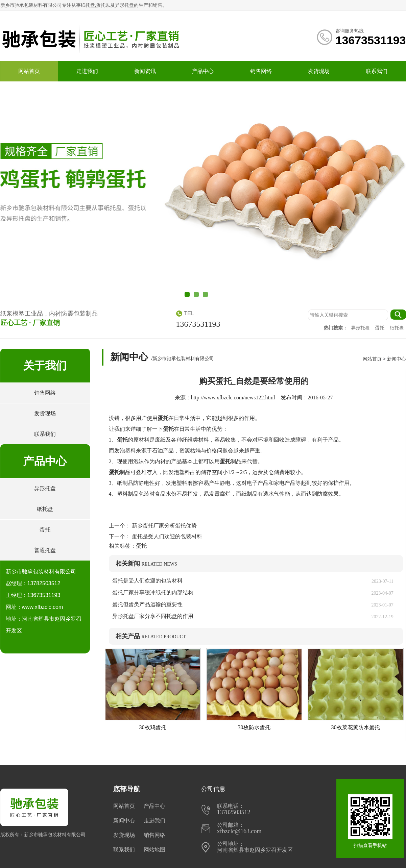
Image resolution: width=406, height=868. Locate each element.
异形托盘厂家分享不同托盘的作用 (153, 616)
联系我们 (377, 71)
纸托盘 (397, 328)
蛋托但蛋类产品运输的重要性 (147, 604)
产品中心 (203, 71)
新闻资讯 (145, 71)
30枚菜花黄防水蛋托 (356, 727)
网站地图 (154, 850)
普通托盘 (45, 550)
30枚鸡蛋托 (153, 727)
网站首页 (29, 71)
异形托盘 (361, 328)
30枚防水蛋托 (254, 727)
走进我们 (87, 71)
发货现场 (319, 71)
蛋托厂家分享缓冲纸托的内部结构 (156, 592)
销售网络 (261, 71)
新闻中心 (397, 359)
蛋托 (380, 328)
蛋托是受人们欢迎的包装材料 (166, 536)
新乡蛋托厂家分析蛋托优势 (164, 526)
